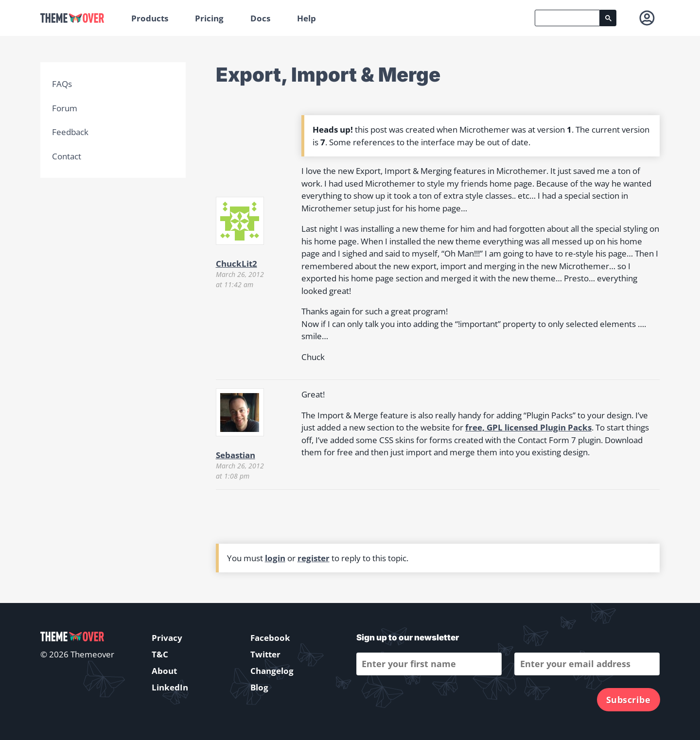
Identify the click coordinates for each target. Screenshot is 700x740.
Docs (260, 18)
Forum (65, 108)
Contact (67, 156)
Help (306, 18)
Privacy (167, 638)
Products (150, 18)
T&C (160, 654)
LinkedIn (170, 687)
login (275, 558)
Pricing (209, 18)
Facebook (270, 638)
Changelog (272, 671)
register (314, 558)
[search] (567, 18)
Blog (259, 687)
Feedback (70, 132)
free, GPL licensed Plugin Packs (528, 427)
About (164, 671)
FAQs (62, 84)
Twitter (265, 654)
